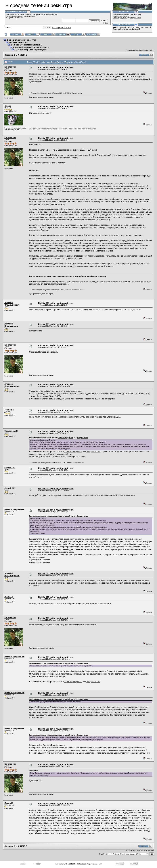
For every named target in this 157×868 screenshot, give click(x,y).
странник (9, 410)
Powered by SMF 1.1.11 (64, 864)
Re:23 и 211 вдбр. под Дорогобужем (56, 67)
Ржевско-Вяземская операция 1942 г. (31, 47)
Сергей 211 (10, 468)
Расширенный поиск (61, 27)
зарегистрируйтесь (50, 14)
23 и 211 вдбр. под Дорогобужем (31, 50)
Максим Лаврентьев (14, 509)
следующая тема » (147, 50)
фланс (8, 106)
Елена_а (9, 597)
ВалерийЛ (136, 29)
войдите (37, 14)
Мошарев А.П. (11, 431)
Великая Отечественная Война (26, 45)
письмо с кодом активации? (27, 16)
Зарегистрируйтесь (120, 18)
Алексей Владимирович (12, 304)
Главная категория (18, 42)
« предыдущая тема (133, 50)
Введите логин (136, 18)
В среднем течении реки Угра (22, 40)
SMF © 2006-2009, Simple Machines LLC (87, 864)
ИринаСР (9, 803)
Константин (10, 67)
